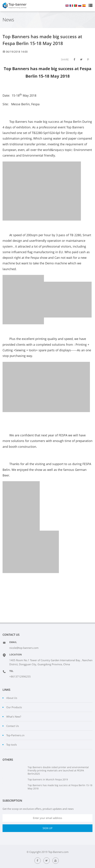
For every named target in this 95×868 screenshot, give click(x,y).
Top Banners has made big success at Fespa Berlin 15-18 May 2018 (60, 787)
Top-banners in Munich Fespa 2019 (48, 779)
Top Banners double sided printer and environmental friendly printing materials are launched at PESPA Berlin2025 (58, 770)
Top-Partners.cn (15, 735)
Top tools (12, 745)
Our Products (14, 707)
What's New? (14, 717)
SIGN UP (47, 828)
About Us (12, 698)
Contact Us (13, 726)
